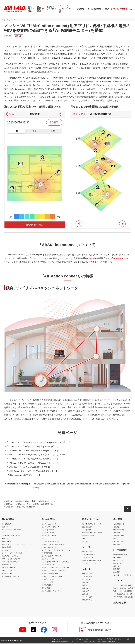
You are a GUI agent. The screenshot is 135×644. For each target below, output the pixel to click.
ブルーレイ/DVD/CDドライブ (12, 536)
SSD (3, 533)
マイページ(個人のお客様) (123, 586)
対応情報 (85, 583)
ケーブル (5, 551)
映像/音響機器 (7, 548)
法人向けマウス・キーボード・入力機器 (55, 562)
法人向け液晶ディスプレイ (51, 556)
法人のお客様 (120, 603)
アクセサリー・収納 (8, 568)
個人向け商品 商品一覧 (10, 577)
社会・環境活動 (119, 536)
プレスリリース (119, 542)
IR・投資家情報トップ (121, 555)
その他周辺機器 (7, 574)
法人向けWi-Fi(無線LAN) (51, 527)
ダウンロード (87, 580)
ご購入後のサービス (89, 558)
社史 (115, 539)
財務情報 (117, 570)
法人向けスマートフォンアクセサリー (55, 568)
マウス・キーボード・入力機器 (12, 553)
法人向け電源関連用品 (50, 574)
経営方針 (117, 567)
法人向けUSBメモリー (50, 548)
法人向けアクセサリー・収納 (52, 577)
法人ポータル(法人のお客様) (123, 589)
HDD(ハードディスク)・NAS (11, 530)
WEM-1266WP (120, 258)
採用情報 (117, 545)
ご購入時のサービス (89, 555)
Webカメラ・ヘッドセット (11, 556)
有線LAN (5, 527)
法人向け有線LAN (48, 530)
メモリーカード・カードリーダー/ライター (16, 545)
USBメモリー (6, 542)
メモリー (5, 539)
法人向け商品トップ (49, 524)
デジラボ (85, 542)
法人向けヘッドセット (50, 565)
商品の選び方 (87, 527)
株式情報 (117, 573)
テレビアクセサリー (9, 571)
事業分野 (117, 533)
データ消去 (46, 588)
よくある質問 (87, 577)
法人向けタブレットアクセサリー (54, 571)
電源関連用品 (6, 565)
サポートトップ (88, 574)
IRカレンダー (118, 564)
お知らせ (85, 594)
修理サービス (87, 586)
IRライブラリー (119, 561)
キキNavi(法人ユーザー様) (123, 594)
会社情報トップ (119, 524)
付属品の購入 (87, 600)
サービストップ (88, 552)
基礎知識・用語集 (88, 536)
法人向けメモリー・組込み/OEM (53, 545)
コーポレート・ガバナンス (122, 575)
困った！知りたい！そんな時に (93, 533)
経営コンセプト (119, 530)
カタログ (85, 591)
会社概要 (117, 527)
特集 (84, 539)
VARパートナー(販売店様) (123, 591)
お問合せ (85, 589)
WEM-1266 (90, 258)
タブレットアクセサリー (10, 562)
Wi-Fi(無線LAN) (7, 524)
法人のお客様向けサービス (92, 561)
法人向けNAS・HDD (49, 536)
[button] (128, 509)
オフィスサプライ (48, 583)
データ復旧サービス (89, 564)
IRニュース (117, 558)
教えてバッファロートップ (92, 524)
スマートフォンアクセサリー (12, 559)
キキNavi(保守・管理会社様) (123, 597)
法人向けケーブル (48, 559)
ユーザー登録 (87, 597)
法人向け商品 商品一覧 (51, 591)
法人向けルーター (48, 533)
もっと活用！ (87, 530)
